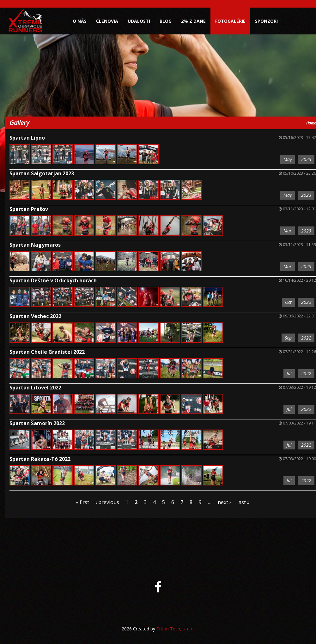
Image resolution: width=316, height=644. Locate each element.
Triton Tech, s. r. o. (176, 629)
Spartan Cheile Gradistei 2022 (47, 352)
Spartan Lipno (27, 138)
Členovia (107, 21)
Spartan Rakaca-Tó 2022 (40, 459)
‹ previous (107, 502)
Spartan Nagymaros (35, 245)
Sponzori (266, 21)
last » (243, 502)
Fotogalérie (230, 21)
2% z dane (193, 21)
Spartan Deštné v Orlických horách (53, 280)
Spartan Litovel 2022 (35, 388)
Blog (166, 21)
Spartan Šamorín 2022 (37, 423)
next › (224, 502)
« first (82, 502)
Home (311, 123)
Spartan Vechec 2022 (35, 316)
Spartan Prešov (29, 209)
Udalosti (139, 21)
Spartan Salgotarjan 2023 (42, 173)
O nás (80, 21)
